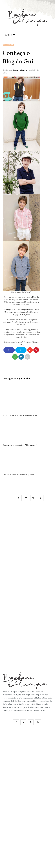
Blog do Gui (8, 45)
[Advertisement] (28, 536)
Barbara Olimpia (20, 70)
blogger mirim (19, 315)
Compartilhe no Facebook (9, 351)
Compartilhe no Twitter (21, 351)
